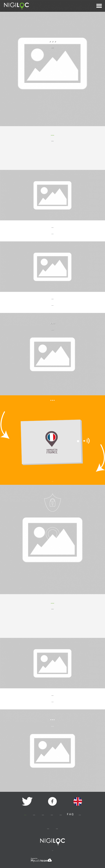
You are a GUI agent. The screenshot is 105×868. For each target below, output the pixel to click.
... (48, 828)
